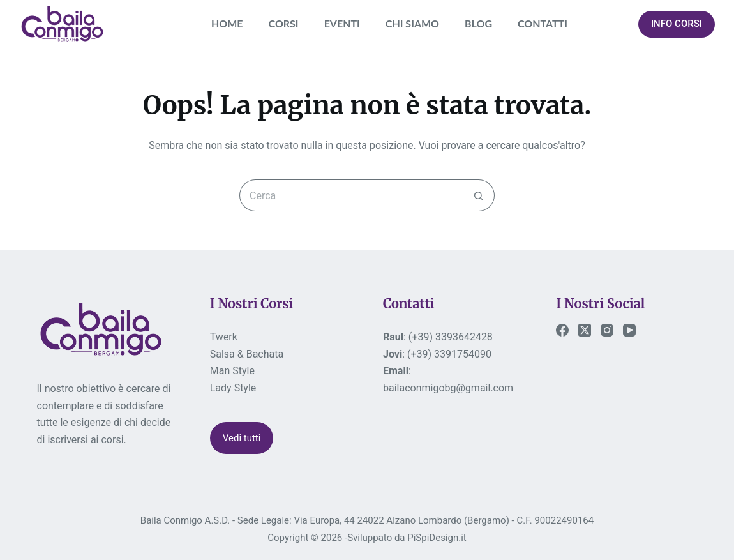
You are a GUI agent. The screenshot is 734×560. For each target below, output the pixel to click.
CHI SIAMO (412, 23)
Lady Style (233, 388)
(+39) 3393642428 (451, 337)
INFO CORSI (677, 24)
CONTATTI (543, 23)
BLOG (478, 23)
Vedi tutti (242, 438)
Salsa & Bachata (247, 354)
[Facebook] (562, 330)
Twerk (224, 337)
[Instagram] (607, 330)
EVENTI (342, 23)
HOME (227, 23)
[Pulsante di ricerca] (479, 195)
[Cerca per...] (351, 195)
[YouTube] (629, 330)
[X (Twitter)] (585, 330)
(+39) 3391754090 (449, 354)
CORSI (284, 23)
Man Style (232, 371)
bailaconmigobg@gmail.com (448, 388)
